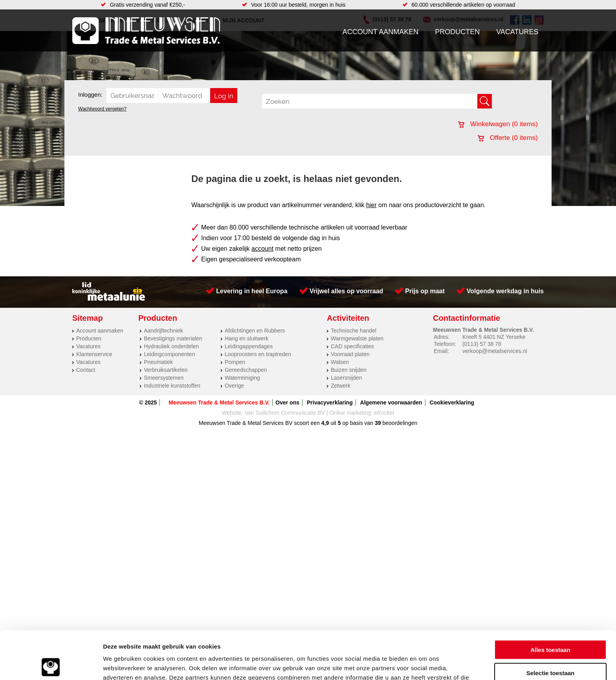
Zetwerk (341, 386)
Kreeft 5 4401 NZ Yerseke (494, 337)
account (262, 249)
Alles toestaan (550, 602)
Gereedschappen (246, 370)
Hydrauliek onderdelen (171, 346)
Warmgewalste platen (357, 338)
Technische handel (354, 331)
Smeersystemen (164, 378)
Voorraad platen (350, 354)
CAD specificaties (352, 346)
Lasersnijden (346, 378)
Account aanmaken (381, 32)
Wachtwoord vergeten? (102, 109)
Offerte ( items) (508, 138)
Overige (234, 386)
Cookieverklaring (452, 402)
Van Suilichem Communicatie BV (285, 413)
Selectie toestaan (551, 625)
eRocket (384, 413)
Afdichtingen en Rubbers (255, 331)
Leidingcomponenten (169, 354)
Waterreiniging (242, 378)
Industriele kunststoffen (172, 386)
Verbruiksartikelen (166, 370)
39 (378, 423)
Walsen (340, 362)
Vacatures (517, 32)
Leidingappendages (249, 346)
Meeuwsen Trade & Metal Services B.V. (219, 402)
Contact (86, 370)
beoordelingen (399, 423)
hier (371, 205)
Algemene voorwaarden (391, 402)
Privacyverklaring (330, 402)
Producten (457, 32)
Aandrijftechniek (163, 331)
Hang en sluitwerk (247, 338)
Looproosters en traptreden (258, 354)
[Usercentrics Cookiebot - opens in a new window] (51, 665)
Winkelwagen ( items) (498, 124)
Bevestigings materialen (173, 338)
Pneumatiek (158, 362)
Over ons (287, 402)
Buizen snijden (349, 370)
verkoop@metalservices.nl (495, 351)
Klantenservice (94, 354)
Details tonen (424, 664)
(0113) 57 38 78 (482, 344)
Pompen (235, 362)
